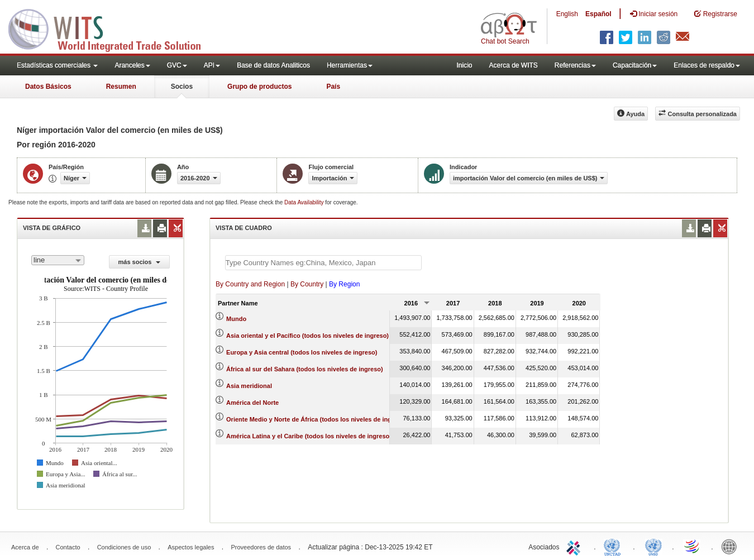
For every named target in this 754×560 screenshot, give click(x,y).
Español (598, 14)
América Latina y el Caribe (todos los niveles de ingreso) (309, 436)
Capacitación (635, 65)
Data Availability (305, 202)
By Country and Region (250, 284)
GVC (177, 65)
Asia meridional (249, 386)
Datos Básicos (48, 87)
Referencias (575, 65)
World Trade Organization (693, 546)
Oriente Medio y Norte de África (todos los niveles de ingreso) (316, 419)
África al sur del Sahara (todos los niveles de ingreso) (305, 369)
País (333, 87)
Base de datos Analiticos (273, 65)
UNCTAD (614, 546)
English (567, 14)
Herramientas (350, 65)
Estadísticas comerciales (57, 65)
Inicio (464, 65)
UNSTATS (653, 546)
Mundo (236, 319)
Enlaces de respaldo (707, 65)
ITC (575, 546)
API (212, 65)
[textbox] (323, 263)
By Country (307, 284)
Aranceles (132, 65)
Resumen (121, 87)
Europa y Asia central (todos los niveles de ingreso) (302, 352)
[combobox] (58, 260)
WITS (112, 28)
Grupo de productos (259, 87)
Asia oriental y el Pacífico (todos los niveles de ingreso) (307, 336)
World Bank (732, 546)
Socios (182, 87)
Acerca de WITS (513, 65)
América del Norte (252, 403)
